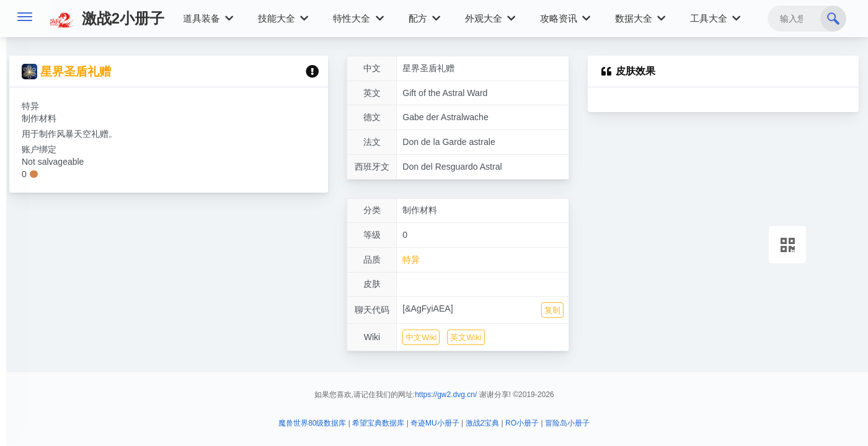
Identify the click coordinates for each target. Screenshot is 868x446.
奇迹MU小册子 (435, 423)
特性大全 (358, 18)
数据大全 (640, 18)
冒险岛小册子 (567, 423)
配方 (424, 18)
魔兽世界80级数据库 (312, 423)
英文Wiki (466, 337)
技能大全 (283, 18)
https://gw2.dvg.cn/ (446, 395)
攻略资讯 (565, 18)
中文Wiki (421, 337)
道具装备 (208, 18)
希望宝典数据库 (378, 423)
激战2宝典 (483, 423)
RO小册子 (522, 423)
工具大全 (715, 18)
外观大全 (490, 18)
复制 (552, 310)
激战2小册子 (107, 18)
